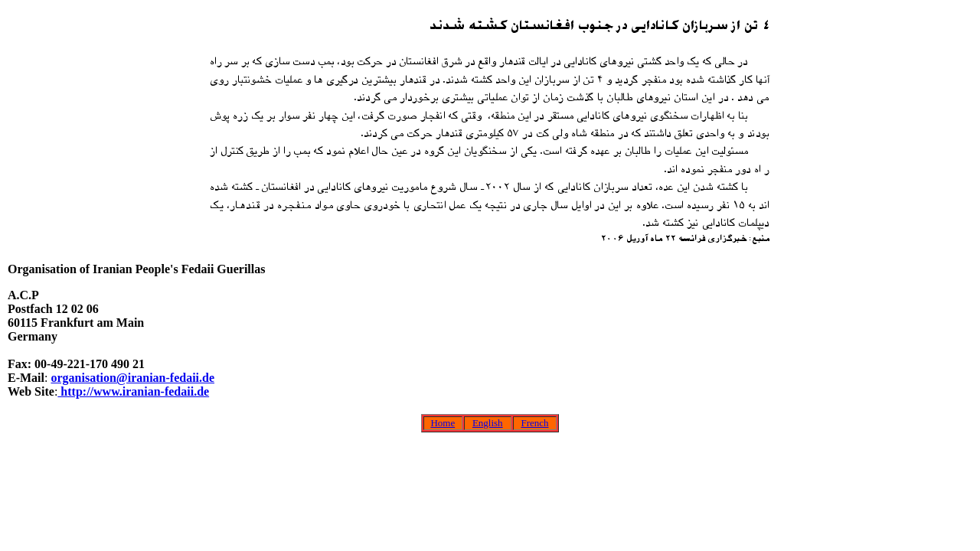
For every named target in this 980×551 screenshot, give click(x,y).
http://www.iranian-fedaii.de (133, 391)
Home (443, 423)
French (534, 423)
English (488, 423)
